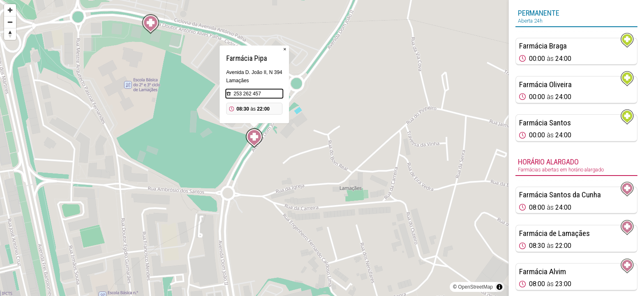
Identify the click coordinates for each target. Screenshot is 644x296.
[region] (254, 148)
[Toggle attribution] (499, 287)
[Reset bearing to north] (10, 34)
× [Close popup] (285, 49)
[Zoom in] (10, 10)
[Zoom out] (10, 22)
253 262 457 (247, 94)
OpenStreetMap (475, 287)
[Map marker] (151, 24)
